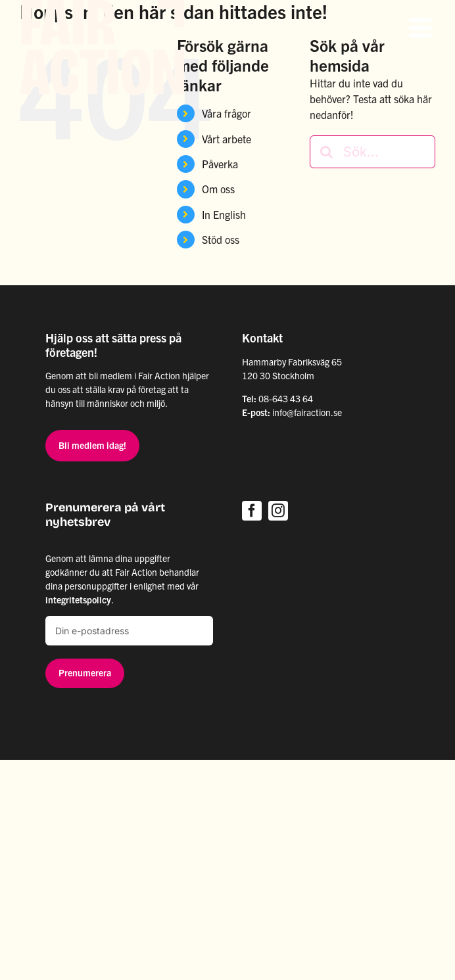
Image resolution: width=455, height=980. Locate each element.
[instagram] (278, 511)
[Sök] (326, 152)
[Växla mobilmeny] (422, 28)
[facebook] (252, 511)
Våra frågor (227, 113)
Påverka (220, 164)
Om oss (218, 189)
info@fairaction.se (307, 412)
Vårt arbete (227, 139)
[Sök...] (372, 152)
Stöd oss (221, 239)
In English (224, 214)
